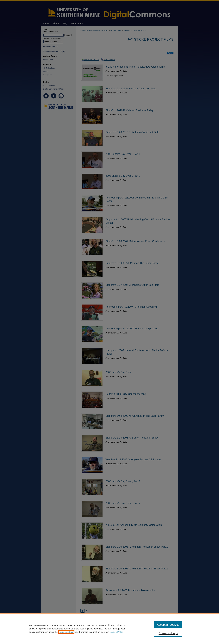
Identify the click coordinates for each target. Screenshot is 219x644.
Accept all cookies (168, 625)
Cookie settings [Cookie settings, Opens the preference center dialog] (168, 633)
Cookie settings (66, 632)
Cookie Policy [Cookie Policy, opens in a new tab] (117, 632)
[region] (109, 629)
